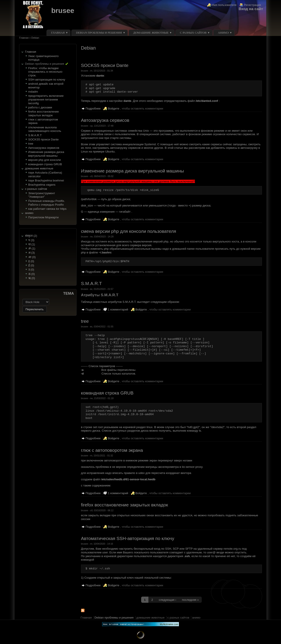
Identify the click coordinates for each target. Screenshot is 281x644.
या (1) (32, 244)
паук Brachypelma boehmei (46, 180)
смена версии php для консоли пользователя (129, 231)
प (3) (31, 240)
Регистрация (252, 5)
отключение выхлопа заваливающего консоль (45, 129)
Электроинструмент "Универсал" (42, 195)
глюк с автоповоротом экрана (112, 450)
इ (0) (31, 261)
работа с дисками (40, 107)
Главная (58, 33)
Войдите (113, 109)
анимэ (223, 33)
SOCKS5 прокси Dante (44, 139)
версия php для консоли (45, 160)
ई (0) (31, 265)
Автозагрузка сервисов (44, 148)
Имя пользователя (224, 5)
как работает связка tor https (47, 209)
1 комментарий (118, 309)
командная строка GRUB (45, 164)
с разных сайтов (193, 33)
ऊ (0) (32, 274)
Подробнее (93, 109)
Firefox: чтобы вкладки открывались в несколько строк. (45, 72)
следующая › (167, 600)
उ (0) (31, 270)
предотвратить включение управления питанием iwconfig (46, 99)
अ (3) (32, 253)
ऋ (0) (32, 278)
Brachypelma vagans (42, 185)
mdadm (33, 92)
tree (31, 144)
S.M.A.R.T (35, 135)
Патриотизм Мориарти (43, 217)
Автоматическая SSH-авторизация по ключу (128, 538)
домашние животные (151, 33)
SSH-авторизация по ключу (47, 80)
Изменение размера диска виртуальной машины (46, 154)
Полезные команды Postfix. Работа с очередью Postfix (47, 203)
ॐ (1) (32, 248)
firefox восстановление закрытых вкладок (44, 113)
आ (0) (32, 257)
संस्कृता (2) (31, 236)
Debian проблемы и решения (99, 33)
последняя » (190, 600)
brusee (63, 11)
